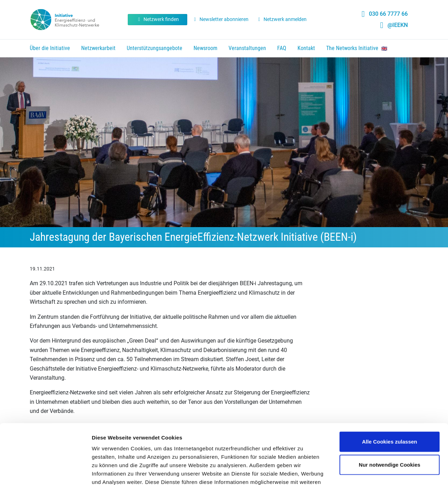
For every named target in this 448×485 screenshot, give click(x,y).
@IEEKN (398, 25)
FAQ (282, 48)
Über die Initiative (50, 48)
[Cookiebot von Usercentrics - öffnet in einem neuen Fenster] (45, 471)
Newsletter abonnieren (220, 19)
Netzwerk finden (158, 19)
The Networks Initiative (357, 48)
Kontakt (306, 48)
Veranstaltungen (247, 48)
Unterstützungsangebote (155, 48)
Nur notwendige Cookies (390, 409)
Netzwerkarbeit (98, 48)
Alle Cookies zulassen (390, 385)
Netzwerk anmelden (282, 19)
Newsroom (205, 48)
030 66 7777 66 (388, 14)
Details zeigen (372, 471)
